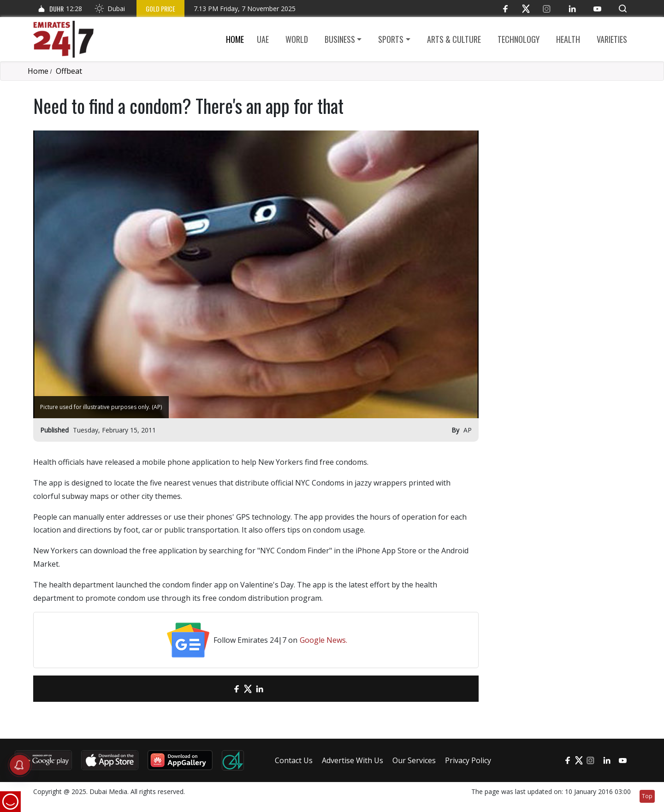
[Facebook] (505, 9)
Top (647, 796)
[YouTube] (597, 9)
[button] (623, 9)
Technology (519, 39)
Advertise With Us (353, 760)
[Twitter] (526, 9)
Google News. (323, 640)
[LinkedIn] (572, 9)
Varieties (612, 39)
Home (235, 39)
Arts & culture (454, 39)
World (297, 39)
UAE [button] (263, 39)
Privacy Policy (468, 760)
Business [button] (340, 39)
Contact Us (294, 760)
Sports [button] (391, 39)
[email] (220, 689)
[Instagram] (547, 9)
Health (568, 39)
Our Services (414, 760)
